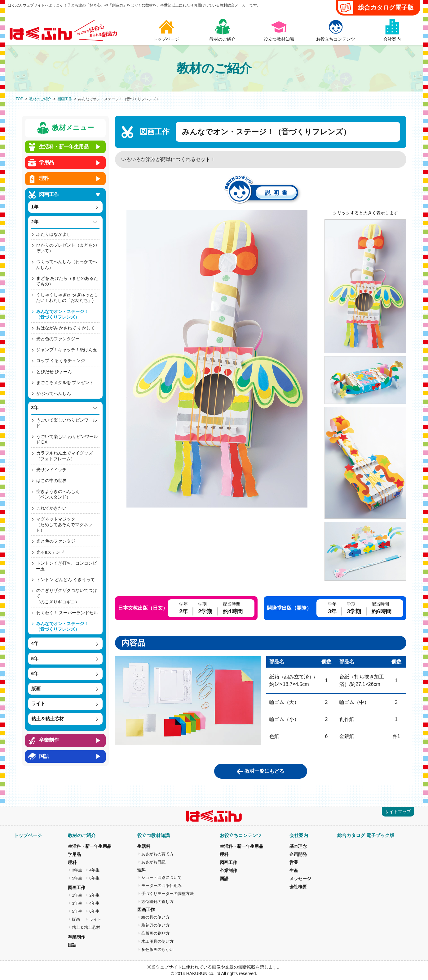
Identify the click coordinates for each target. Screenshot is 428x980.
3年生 (77, 870)
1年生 (77, 895)
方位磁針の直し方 (157, 902)
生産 (294, 870)
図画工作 (65, 99)
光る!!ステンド (51, 552)
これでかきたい (51, 508)
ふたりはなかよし (54, 234)
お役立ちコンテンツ (241, 835)
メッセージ (300, 879)
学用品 (74, 854)
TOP (20, 99)
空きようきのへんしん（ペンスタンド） (58, 494)
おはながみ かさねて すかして (66, 328)
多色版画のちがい (157, 949)
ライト (95, 919)
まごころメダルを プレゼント (65, 383)
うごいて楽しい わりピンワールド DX (67, 439)
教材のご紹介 (40, 99)
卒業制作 (77, 937)
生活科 (144, 846)
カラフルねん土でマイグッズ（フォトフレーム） (64, 456)
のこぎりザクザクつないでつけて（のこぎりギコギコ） (66, 596)
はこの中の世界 (51, 481)
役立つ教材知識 (154, 835)
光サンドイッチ (51, 470)
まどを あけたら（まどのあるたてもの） (67, 281)
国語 (72, 945)
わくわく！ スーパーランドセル (67, 613)
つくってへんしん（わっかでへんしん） (66, 264)
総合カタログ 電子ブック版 (366, 835)
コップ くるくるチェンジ (61, 360)
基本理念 (298, 846)
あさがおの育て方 (157, 854)
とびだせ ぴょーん (54, 372)
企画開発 (298, 854)
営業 (294, 862)
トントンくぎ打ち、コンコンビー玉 (66, 566)
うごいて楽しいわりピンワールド (66, 423)
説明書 (278, 193)
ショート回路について (161, 877)
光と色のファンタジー (58, 339)
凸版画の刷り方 (155, 933)
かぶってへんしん (54, 393)
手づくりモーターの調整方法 (168, 894)
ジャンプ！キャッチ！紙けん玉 (67, 350)
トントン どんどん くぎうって (66, 579)
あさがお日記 (153, 862)
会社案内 (299, 835)
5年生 (77, 878)
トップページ (28, 835)
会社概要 (298, 887)
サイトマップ (398, 812)
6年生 (94, 878)
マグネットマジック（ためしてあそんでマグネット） (64, 525)
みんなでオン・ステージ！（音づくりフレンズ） (62, 314)
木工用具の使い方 (157, 941)
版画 (76, 919)
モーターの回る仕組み (161, 886)
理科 (72, 862)
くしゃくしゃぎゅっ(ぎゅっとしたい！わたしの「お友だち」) (67, 298)
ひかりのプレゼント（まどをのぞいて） (66, 248)
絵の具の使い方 (155, 917)
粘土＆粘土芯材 (86, 927)
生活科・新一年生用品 (90, 846)
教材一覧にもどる (264, 771)
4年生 (94, 870)
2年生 (94, 895)
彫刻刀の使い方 (155, 925)
